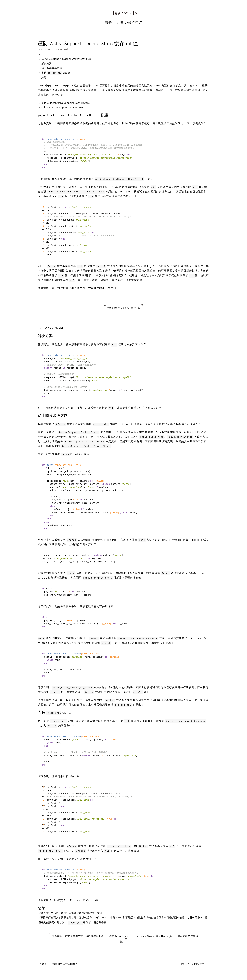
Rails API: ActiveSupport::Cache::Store (63, 107)
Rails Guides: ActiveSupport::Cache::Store (65, 103)
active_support (63, 85)
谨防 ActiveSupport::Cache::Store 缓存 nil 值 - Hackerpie (140, 936)
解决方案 (46, 63)
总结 (44, 77)
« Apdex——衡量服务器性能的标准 (58, 964)
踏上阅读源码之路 (52, 68)
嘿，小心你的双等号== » (195, 964)
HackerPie (123, 14)
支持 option (56, 73)
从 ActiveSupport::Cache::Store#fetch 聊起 (66, 59)
